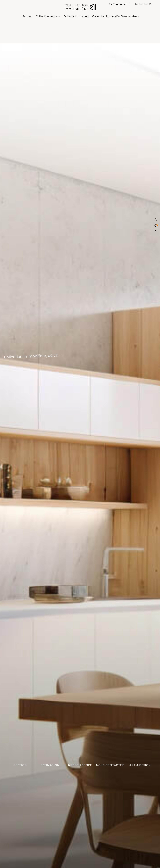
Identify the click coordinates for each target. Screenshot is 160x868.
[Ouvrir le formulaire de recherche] (143, 4)
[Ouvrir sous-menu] (59, 17)
